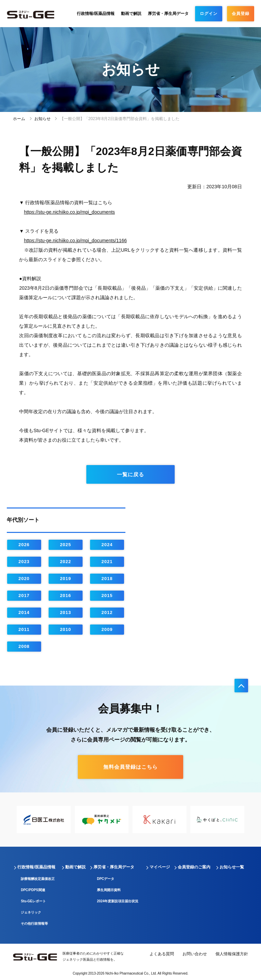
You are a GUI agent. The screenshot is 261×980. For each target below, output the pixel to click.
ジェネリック (31, 912)
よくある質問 (162, 954)
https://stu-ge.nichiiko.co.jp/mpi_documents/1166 (75, 241)
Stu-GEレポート (33, 901)
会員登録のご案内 (194, 867)
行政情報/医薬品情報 (96, 14)
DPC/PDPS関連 (33, 890)
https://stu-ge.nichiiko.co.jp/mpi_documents (69, 212)
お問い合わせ (195, 954)
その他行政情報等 (34, 924)
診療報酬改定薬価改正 (38, 879)
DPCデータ (106, 879)
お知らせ (42, 119)
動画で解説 (131, 14)
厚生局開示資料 (109, 890)
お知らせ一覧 (232, 867)
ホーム (19, 119)
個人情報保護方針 (232, 954)
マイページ (160, 867)
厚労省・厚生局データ (168, 14)
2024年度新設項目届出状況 (118, 901)
